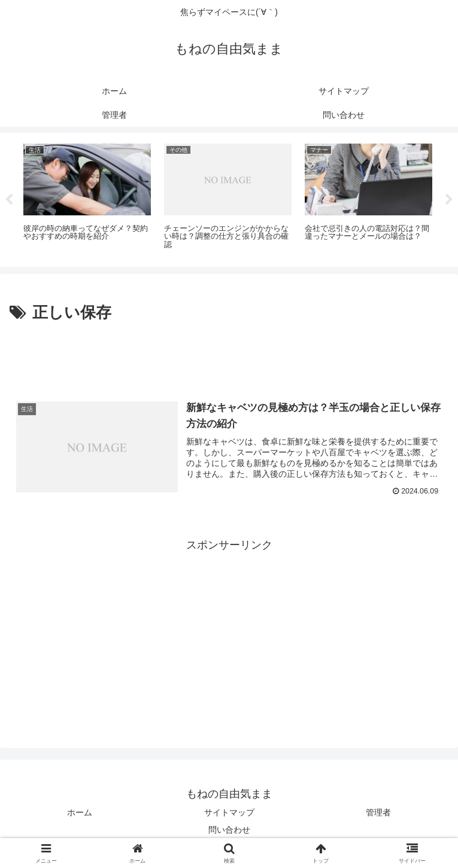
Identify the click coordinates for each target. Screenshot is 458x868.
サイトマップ (229, 812)
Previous (9, 200)
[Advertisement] (229, 360)
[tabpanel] (87, 198)
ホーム (80, 812)
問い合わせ (229, 830)
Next (449, 200)
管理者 (378, 812)
